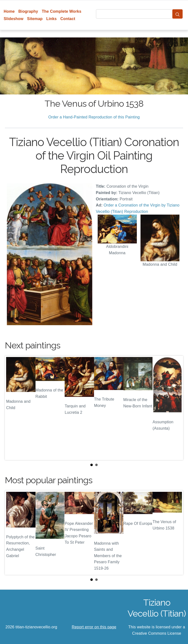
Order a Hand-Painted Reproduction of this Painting (94, 117)
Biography (28, 11)
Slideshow (14, 19)
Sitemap (35, 19)
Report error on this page (94, 627)
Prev (12, 408)
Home (9, 11)
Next (176, 408)
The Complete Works (62, 11)
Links (52, 19)
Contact (68, 19)
